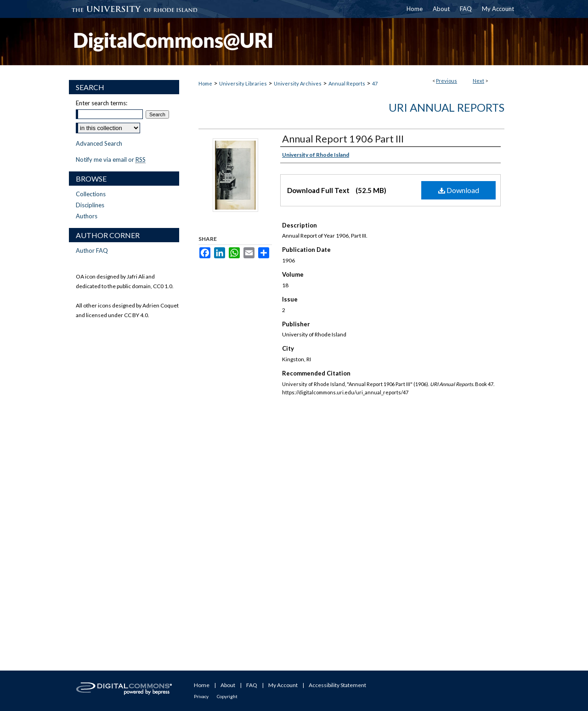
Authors (87, 216)
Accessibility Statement (337, 685)
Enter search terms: (102, 103)
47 (375, 83)
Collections (91, 194)
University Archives (298, 83)
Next (478, 81)
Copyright (227, 696)
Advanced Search (99, 143)
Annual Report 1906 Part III (343, 139)
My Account (283, 685)
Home (205, 83)
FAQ (252, 685)
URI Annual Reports (447, 107)
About (228, 685)
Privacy (201, 696)
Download (459, 190)
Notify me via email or (111, 159)
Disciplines (90, 205)
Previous (447, 81)
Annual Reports (347, 83)
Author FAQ (92, 250)
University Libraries (243, 83)
